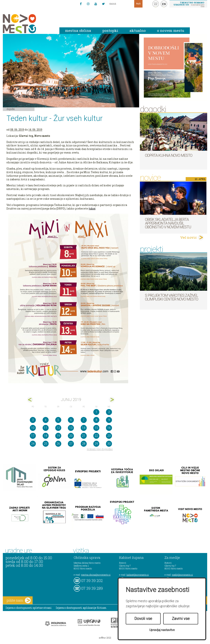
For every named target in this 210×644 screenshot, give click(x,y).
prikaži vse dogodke (100, 449)
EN (164, 4)
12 (58, 428)
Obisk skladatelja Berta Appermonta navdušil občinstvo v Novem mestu (168, 223)
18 (46, 436)
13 (71, 428)
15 (96, 428)
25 (46, 444)
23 (109, 436)
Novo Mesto (28, 24)
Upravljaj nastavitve (162, 630)
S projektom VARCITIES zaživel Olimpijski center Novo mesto (172, 297)
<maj (30, 400)
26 (58, 444)
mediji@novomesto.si (182, 575)
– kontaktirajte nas (189, 4)
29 (96, 444)
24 (33, 444)
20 (71, 436)
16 (109, 428)
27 (71, 444)
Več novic (189, 237)
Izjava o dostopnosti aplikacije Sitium (81, 608)
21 (84, 436)
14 (84, 428)
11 (46, 428)
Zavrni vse (181, 619)
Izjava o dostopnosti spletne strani (29, 608)
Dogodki (11, 109)
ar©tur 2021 (105, 638)
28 (84, 444)
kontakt (156, 4)
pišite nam (19, 600)
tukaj (92, 208)
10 (33, 428)
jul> (112, 400)
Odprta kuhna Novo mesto (169, 155)
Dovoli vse (143, 619)
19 (58, 436)
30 (109, 444)
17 (33, 436)
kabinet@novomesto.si (138, 575)
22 (96, 436)
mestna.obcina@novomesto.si (96, 575)
